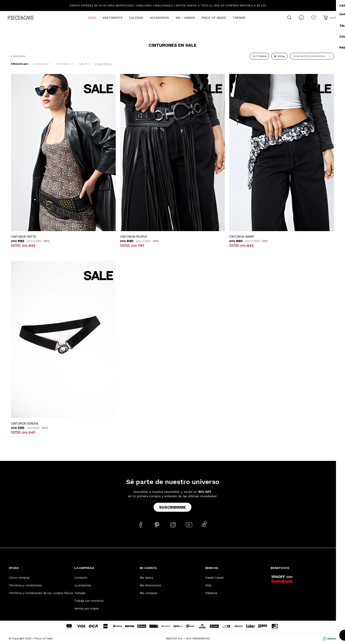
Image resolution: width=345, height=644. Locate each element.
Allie (208, 585)
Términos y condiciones (25, 585)
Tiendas (80, 593)
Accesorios (159, 18)
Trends (239, 18)
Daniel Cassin (215, 578)
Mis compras (149, 593)
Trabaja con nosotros (89, 601)
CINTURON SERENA (25, 423)
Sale (92, 18)
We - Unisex (185, 18)
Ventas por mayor (87, 608)
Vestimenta (112, 18)
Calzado (136, 18)
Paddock (211, 593)
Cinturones (63, 64)
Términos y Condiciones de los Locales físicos (41, 593)
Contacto (81, 578)
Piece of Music (214, 18)
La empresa (83, 585)
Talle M (83, 64)
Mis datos (146, 578)
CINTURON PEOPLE (134, 237)
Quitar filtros (103, 64)
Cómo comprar (19, 578)
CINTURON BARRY (242, 237)
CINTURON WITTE (24, 237)
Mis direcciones (150, 585)
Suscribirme (172, 507)
